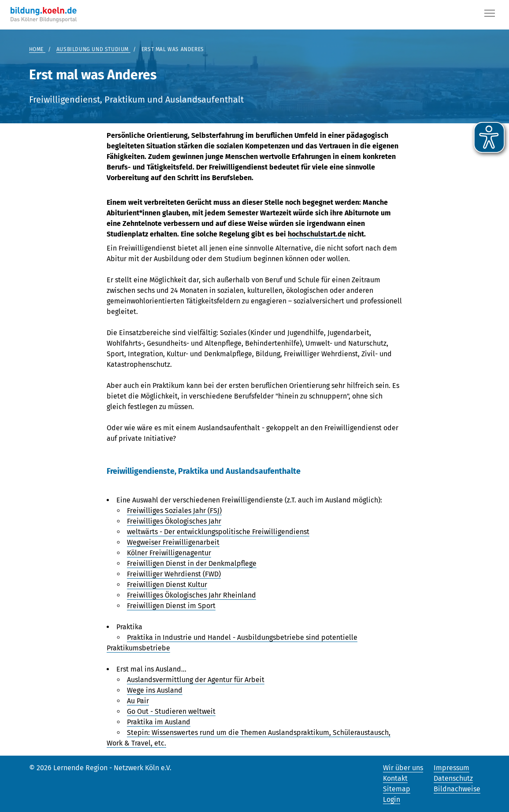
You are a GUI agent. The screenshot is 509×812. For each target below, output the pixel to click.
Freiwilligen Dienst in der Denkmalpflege (192, 563)
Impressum (451, 768)
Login (392, 799)
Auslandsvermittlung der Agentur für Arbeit (196, 680)
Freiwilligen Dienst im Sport (171, 606)
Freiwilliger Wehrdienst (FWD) (174, 574)
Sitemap (397, 789)
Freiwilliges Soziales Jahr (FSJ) (174, 511)
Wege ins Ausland (155, 690)
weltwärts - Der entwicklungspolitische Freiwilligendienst (218, 532)
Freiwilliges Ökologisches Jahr (174, 521)
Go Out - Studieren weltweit (171, 711)
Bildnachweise (457, 789)
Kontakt (395, 778)
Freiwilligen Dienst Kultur (167, 585)
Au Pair (138, 701)
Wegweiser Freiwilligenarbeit (173, 542)
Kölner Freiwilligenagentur (169, 553)
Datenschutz (453, 778)
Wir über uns (403, 768)
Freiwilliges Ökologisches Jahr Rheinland (191, 595)
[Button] (490, 15)
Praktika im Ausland (159, 722)
